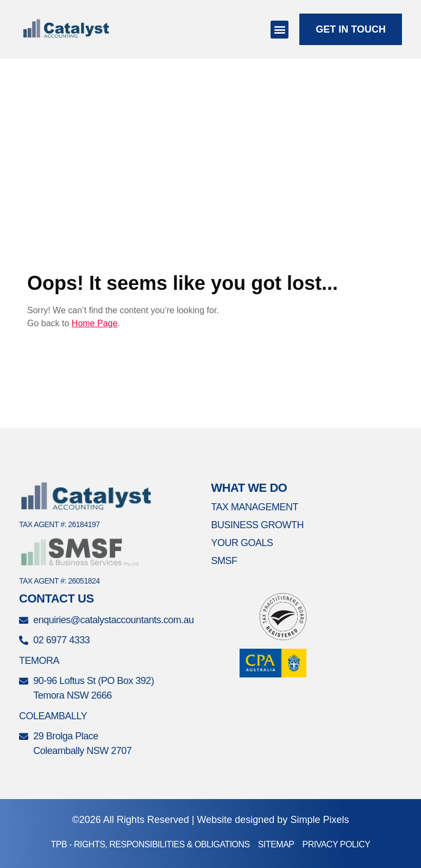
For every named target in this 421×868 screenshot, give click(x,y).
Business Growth (257, 525)
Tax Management (255, 507)
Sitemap (276, 844)
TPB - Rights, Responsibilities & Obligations (150, 844)
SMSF (224, 561)
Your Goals (242, 543)
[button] (279, 30)
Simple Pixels (319, 820)
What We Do (249, 488)
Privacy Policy (337, 844)
